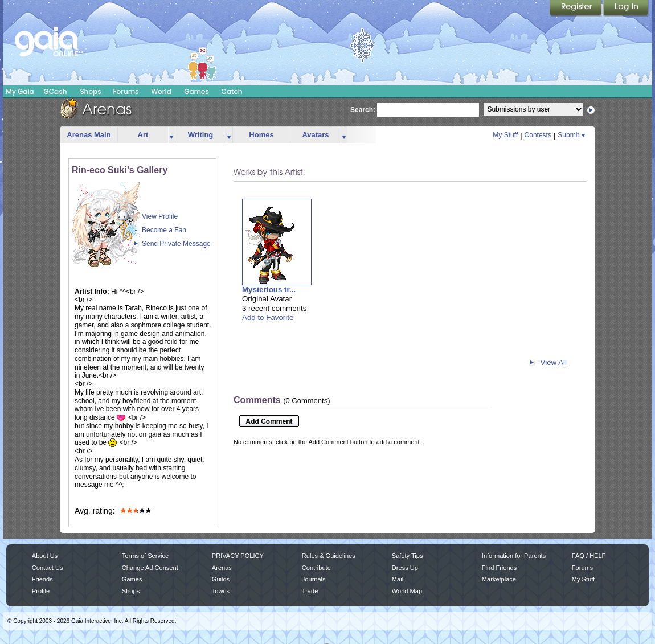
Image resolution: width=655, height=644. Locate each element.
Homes (261, 135)
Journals (314, 579)
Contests (538, 135)
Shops (90, 91)
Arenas (222, 568)
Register (576, 9)
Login (626, 9)
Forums (126, 91)
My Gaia (20, 91)
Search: (363, 110)
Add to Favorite (268, 317)
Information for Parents (514, 556)
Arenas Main (89, 135)
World (161, 91)
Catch (232, 91)
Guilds (221, 579)
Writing (201, 135)
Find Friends (499, 568)
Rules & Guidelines (329, 556)
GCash (56, 91)
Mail (398, 579)
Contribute (316, 568)
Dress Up (405, 568)
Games (197, 91)
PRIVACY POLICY (238, 556)
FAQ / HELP (589, 556)
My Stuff (505, 135)
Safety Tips (408, 556)
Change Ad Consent (150, 568)
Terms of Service (145, 556)
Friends (42, 579)
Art (143, 135)
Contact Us (48, 568)
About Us (45, 556)
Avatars (315, 135)
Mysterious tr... (269, 290)
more (171, 135)
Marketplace (499, 579)
